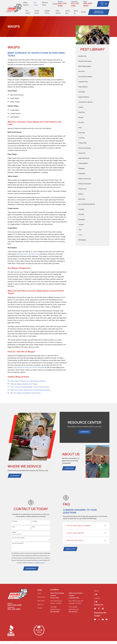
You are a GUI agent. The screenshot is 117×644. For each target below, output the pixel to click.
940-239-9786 (62, 4)
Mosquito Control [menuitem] (47, 12)
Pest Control (41, 597)
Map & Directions (55, 609)
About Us (40, 604)
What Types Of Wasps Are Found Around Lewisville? (28, 381)
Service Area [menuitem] (68, 12)
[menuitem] (93, 56)
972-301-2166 (75, 4)
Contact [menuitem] (83, 12)
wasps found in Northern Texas (29, 254)
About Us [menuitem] (76, 12)
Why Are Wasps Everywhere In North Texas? (25, 393)
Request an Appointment (99, 12)
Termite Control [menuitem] (37, 12)
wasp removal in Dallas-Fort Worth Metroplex (29, 368)
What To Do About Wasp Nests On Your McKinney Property (30, 390)
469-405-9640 (88, 4)
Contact (40, 608)
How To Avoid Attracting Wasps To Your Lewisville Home (30, 387)
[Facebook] (99, 608)
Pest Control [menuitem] (28, 12)
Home (39, 593)
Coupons (55, 4)
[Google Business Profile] (95, 608)
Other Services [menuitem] (58, 12)
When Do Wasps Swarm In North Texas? (24, 384)
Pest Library (41, 601)
